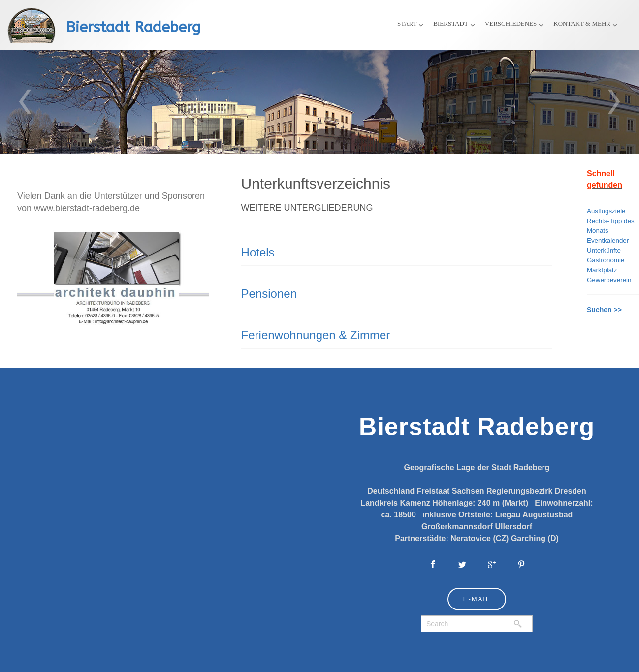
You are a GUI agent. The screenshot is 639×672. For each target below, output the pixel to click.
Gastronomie (606, 260)
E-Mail (477, 599)
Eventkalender (608, 240)
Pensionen (269, 294)
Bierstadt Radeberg (133, 27)
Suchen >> (604, 310)
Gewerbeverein (609, 280)
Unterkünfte (604, 250)
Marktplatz (602, 270)
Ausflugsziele (606, 211)
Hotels (258, 252)
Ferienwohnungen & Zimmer (316, 335)
